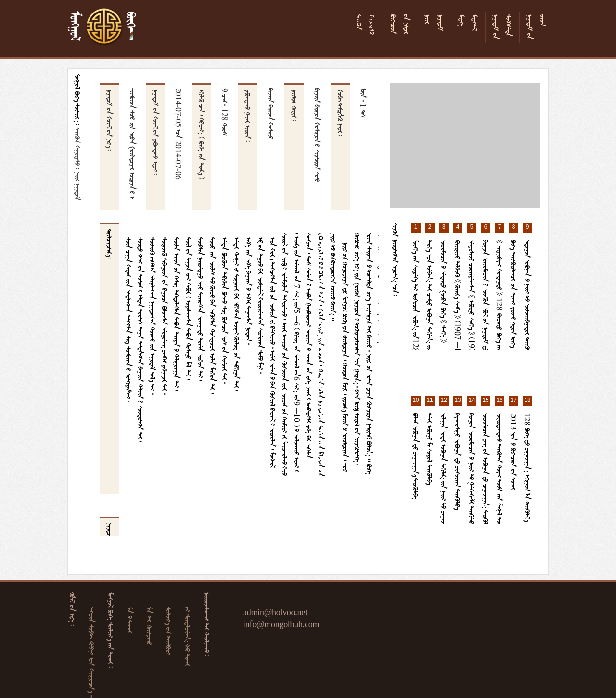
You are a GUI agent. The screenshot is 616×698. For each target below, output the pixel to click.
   (150, 626)
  (78, 147)
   (131, 620)
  (78, 186)
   (169, 631)
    (189, 636)
